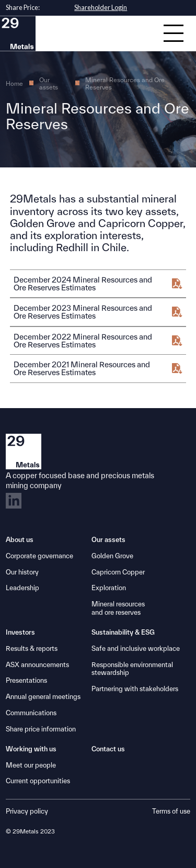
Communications (31, 713)
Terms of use (171, 811)
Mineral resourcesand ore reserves (118, 608)
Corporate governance (39, 556)
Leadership (22, 588)
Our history (22, 572)
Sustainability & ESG (123, 632)
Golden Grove (112, 556)
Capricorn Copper (118, 572)
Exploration (109, 588)
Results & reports (32, 649)
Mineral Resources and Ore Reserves (125, 83)
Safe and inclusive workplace (136, 649)
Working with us (31, 749)
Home (14, 83)
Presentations (26, 680)
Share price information (41, 729)
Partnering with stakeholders (135, 689)
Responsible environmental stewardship (132, 669)
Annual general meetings (43, 697)
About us (20, 540)
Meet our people (31, 765)
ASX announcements (37, 665)
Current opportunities (38, 781)
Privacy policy (27, 811)
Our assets (49, 83)
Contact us (108, 749)
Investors (20, 632)
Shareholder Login (101, 8)
